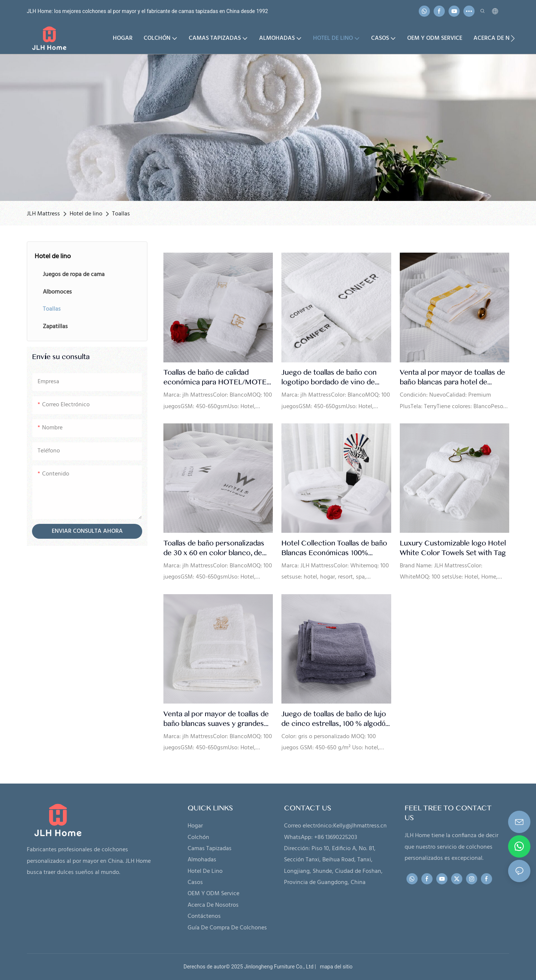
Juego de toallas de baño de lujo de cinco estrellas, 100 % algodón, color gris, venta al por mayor (336, 719)
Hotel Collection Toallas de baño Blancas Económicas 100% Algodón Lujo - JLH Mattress (334, 548)
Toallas (121, 214)
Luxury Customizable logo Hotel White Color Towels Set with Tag (453, 548)
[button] (513, 38)
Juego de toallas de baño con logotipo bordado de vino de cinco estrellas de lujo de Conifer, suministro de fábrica (330, 377)
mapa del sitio (335, 967)
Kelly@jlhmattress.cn (360, 826)
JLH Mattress (43, 214)
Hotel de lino (86, 214)
